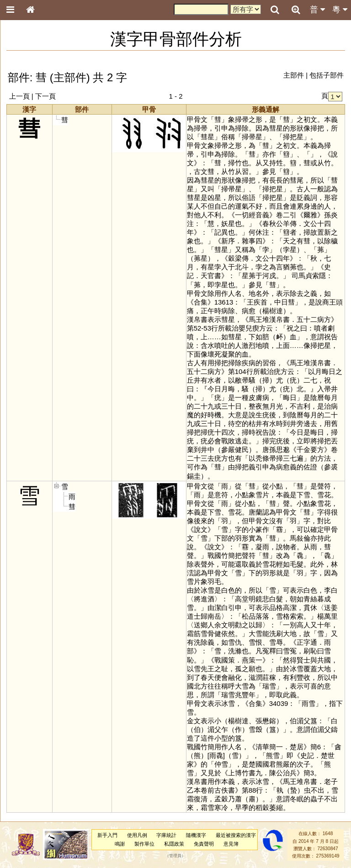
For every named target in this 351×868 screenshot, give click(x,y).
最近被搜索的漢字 (236, 835)
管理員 (175, 856)
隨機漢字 (196, 835)
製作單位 (144, 844)
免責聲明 (204, 844)
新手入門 (107, 835)
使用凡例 (137, 835)
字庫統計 (166, 835)
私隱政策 (174, 844)
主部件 (294, 75)
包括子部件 (327, 75)
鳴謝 (120, 844)
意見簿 (231, 844)
